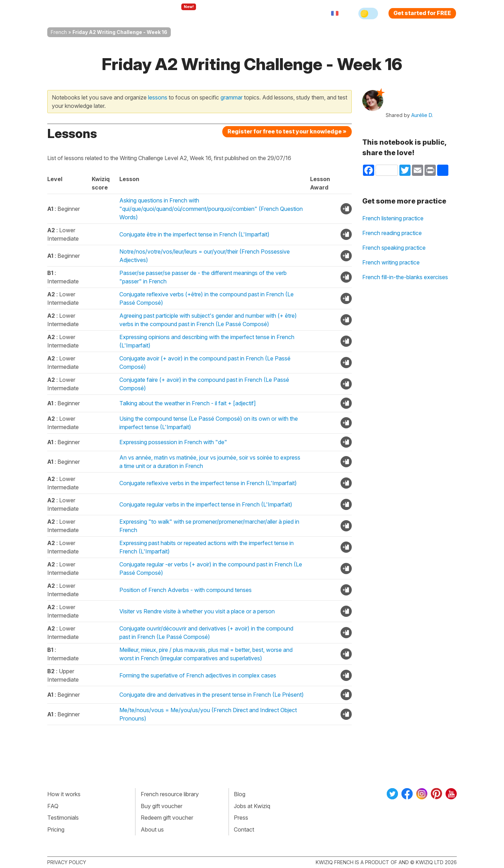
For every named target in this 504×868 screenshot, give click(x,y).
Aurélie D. (422, 115)
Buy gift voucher (162, 806)
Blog (240, 794)
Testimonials (63, 818)
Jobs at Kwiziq (252, 806)
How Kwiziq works (133, 13)
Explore (181, 13)
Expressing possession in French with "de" (173, 442)
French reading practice (392, 233)
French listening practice (393, 218)
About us (152, 829)
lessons (158, 97)
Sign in (289, 13)
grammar (232, 97)
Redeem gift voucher (167, 818)
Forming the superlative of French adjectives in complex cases (198, 675)
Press (241, 818)
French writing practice (391, 262)
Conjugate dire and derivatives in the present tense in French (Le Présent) (212, 695)
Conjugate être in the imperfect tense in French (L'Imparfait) (194, 234)
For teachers (222, 13)
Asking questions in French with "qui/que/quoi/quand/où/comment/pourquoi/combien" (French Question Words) (211, 209)
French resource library (170, 794)
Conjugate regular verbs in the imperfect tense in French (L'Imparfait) (206, 504)
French (59, 32)
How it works (64, 794)
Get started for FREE (422, 13)
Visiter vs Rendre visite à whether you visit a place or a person (197, 611)
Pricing (260, 13)
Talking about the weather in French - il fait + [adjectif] (188, 403)
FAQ (53, 806)
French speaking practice (394, 248)
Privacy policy (67, 862)
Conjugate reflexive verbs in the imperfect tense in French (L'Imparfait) (208, 483)
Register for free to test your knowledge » (287, 131)
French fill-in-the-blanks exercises (405, 277)
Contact (244, 829)
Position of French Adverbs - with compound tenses (185, 590)
